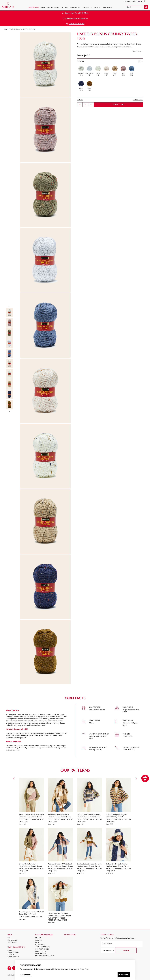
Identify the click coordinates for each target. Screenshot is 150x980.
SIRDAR (10, 950)
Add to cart (118, 105)
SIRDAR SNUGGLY (13, 953)
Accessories (75, 7)
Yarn (43, 7)
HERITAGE (85, 7)
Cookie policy (41, 954)
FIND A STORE (70, 935)
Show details (26, 975)
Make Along (107, 7)
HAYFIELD (11, 955)
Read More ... (138, 51)
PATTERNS (65, 7)
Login (134, 1)
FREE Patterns (12, 940)
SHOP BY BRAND (53, 7)
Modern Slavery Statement (45, 956)
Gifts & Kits (95, 7)
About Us (39, 940)
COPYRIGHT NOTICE (42, 949)
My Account (40, 945)
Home (6, 29)
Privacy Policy (41, 951)
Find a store (127, 1)
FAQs (37, 943)
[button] (137, 7)
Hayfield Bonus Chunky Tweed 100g (22, 29)
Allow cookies (124, 975)
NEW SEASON (34, 7)
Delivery (38, 938)
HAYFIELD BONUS (13, 957)
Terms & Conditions (43, 947)
